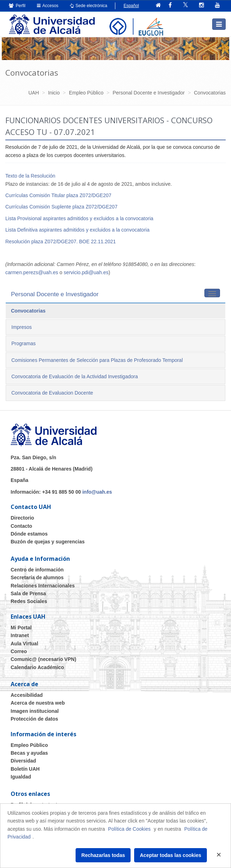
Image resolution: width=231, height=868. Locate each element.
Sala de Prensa (28, 593)
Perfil (17, 6)
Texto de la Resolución (30, 176)
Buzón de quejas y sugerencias (48, 542)
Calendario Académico (37, 667)
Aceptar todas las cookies (170, 855)
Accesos (48, 6)
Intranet (20, 635)
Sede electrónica (89, 6)
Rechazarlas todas (103, 855)
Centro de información (37, 570)
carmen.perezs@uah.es (32, 272)
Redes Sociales (29, 601)
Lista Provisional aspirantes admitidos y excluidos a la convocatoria (79, 218)
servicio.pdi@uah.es (86, 272)
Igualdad (21, 777)
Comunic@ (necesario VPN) (43, 659)
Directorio (22, 518)
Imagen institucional (35, 711)
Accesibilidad (27, 695)
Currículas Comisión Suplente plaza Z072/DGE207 (61, 207)
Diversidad (23, 761)
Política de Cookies (130, 829)
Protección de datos (34, 719)
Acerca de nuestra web (38, 703)
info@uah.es (97, 492)
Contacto (21, 526)
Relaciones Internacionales (43, 586)
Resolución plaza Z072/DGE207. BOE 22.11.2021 (60, 242)
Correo (19, 651)
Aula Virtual (24, 644)
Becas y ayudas (29, 753)
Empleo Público (29, 745)
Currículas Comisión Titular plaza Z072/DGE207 (58, 195)
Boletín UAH (25, 769)
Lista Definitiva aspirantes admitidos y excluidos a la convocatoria (77, 230)
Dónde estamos (29, 534)
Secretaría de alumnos (37, 577)
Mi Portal (21, 628)
